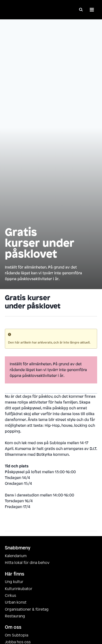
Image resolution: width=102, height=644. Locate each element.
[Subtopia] (24, 10)
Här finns (15, 574)
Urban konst (16, 602)
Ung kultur (14, 582)
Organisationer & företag (27, 609)
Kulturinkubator (19, 589)
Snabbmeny (18, 548)
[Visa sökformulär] (81, 10)
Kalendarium (16, 556)
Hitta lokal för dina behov (27, 563)
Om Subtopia (17, 635)
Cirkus (10, 596)
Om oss (13, 627)
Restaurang (15, 616)
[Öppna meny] (92, 10)
